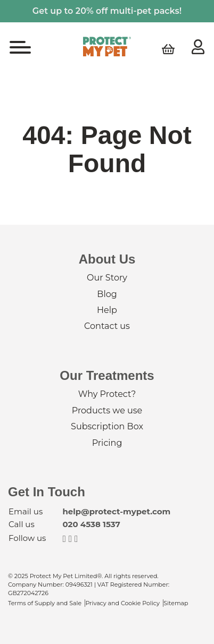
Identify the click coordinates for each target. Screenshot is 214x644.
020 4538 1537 (91, 524)
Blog (107, 294)
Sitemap (176, 603)
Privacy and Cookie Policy (122, 603)
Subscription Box (107, 426)
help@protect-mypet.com (116, 511)
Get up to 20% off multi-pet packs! (107, 11)
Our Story (107, 278)
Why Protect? (107, 394)
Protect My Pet (107, 46)
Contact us (107, 326)
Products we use (107, 410)
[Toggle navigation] (20, 49)
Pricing (107, 443)
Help (107, 310)
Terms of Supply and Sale (45, 603)
